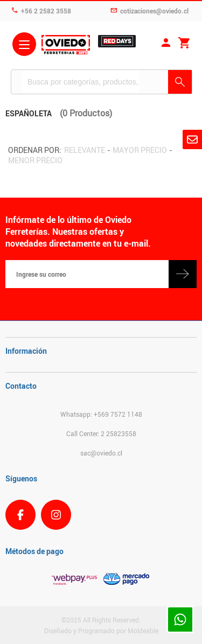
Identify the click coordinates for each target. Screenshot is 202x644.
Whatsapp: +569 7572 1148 (101, 414)
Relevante (85, 150)
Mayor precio (140, 150)
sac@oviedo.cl (101, 453)
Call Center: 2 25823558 (101, 433)
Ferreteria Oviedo (66, 46)
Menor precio (35, 160)
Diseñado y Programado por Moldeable (101, 631)
